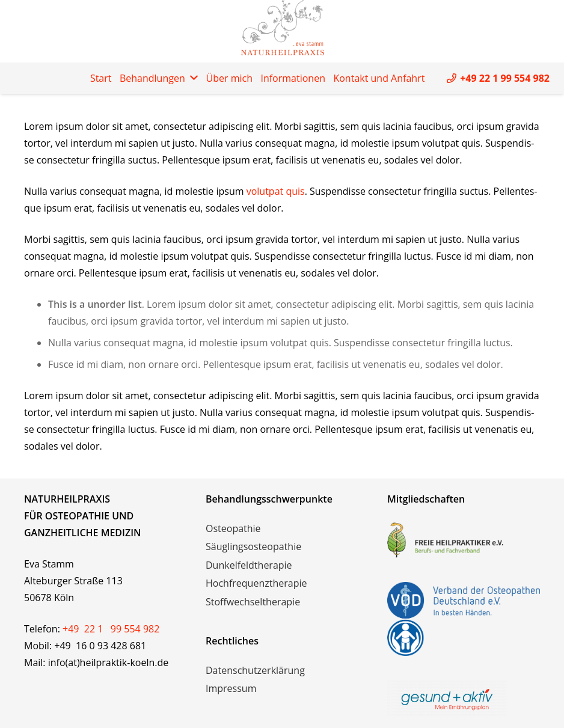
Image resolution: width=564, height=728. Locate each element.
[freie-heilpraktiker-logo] (464, 540)
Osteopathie (233, 528)
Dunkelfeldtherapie (249, 565)
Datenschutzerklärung (255, 670)
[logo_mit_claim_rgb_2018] (464, 698)
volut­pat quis (276, 191)
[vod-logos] (464, 619)
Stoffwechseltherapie (253, 602)
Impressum (231, 688)
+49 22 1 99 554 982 (111, 629)
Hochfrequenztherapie (256, 583)
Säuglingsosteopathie (253, 546)
